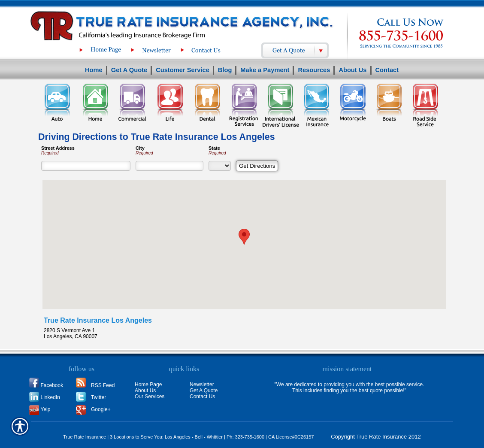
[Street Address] (86, 166)
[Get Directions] (257, 166)
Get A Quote (204, 390)
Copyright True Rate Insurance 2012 (376, 437)
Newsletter (202, 384)
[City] (169, 166)
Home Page (148, 384)
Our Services (150, 397)
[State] (220, 166)
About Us (145, 390)
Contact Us (202, 397)
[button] (244, 237)
